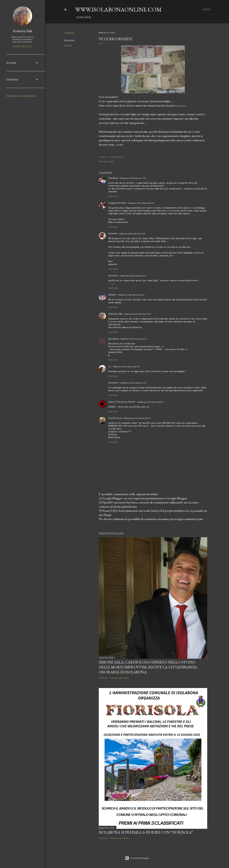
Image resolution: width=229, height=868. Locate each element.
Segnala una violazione (21, 96)
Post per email (116, 157)
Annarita (113, 234)
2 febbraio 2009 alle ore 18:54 (150, 402)
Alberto (112, 295)
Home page (84, 17)
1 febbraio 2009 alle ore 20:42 (137, 314)
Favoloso (113, 178)
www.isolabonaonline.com (118, 9)
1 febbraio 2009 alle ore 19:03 (132, 234)
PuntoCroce (115, 418)
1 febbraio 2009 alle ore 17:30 (133, 178)
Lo (110, 366)
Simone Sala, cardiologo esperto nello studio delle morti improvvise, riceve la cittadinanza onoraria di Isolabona (148, 667)
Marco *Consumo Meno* (122, 402)
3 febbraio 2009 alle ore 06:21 (137, 418)
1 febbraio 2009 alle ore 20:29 (131, 295)
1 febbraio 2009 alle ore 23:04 (133, 339)
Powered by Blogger (137, 858)
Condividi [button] (69, 33)
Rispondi (113, 196)
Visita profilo (23, 47)
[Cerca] (206, 10)
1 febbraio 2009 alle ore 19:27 (133, 276)
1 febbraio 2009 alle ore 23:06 (126, 367)
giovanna (113, 339)
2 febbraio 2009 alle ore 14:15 (133, 383)
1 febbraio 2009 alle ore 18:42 (141, 203)
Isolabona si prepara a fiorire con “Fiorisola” (146, 832)
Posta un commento (119, 678)
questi (182, 106)
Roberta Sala (115, 314)
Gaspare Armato (117, 203)
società (68, 46)
